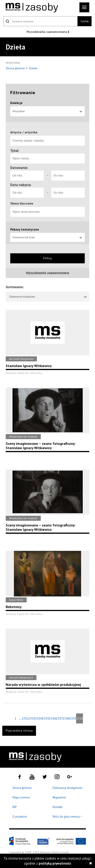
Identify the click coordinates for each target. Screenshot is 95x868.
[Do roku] (68, 176)
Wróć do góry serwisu (67, 817)
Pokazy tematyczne (25, 229)
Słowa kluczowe (22, 203)
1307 (59, 718)
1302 (25, 718)
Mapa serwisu (21, 797)
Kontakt (58, 807)
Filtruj (48, 258)
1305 (45, 718)
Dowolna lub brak (47, 237)
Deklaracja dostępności (68, 788)
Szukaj (85, 21)
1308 (66, 718)
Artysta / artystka (24, 132)
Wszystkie (47, 111)
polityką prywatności (55, 863)
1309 (73, 718)
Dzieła (33, 68)
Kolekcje (16, 103)
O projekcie (20, 817)
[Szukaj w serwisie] (40, 21)
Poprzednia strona (19, 731)
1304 (39, 718)
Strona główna (15, 68)
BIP (15, 807)
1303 (32, 718)
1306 (52, 718)
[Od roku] (27, 176)
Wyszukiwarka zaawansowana (47, 32)
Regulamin (59, 797)
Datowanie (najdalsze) (48, 297)
